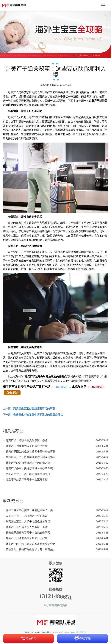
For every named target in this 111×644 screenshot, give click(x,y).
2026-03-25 (102, 474)
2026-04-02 (102, 463)
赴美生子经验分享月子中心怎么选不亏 (28, 533)
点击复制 (12, 393)
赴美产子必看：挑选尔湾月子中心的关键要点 (31, 468)
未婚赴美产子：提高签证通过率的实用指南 (31, 457)
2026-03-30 (102, 468)
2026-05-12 (102, 440)
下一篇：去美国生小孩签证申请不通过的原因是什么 (33, 415)
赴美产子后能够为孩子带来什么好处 (27, 446)
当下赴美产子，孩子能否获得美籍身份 (28, 474)
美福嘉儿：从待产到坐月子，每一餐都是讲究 (31, 549)
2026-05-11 (102, 446)
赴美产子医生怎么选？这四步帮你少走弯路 (31, 452)
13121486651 (61, 387)
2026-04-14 (102, 457)
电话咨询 (29, 638)
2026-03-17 (102, 480)
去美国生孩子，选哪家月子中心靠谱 (27, 516)
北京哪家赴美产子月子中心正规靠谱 (27, 480)
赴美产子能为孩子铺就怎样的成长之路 (28, 463)
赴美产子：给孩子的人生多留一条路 (27, 440)
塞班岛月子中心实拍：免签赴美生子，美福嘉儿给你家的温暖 (31, 510)
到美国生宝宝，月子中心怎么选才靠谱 (28, 521)
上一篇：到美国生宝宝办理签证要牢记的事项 (29, 409)
